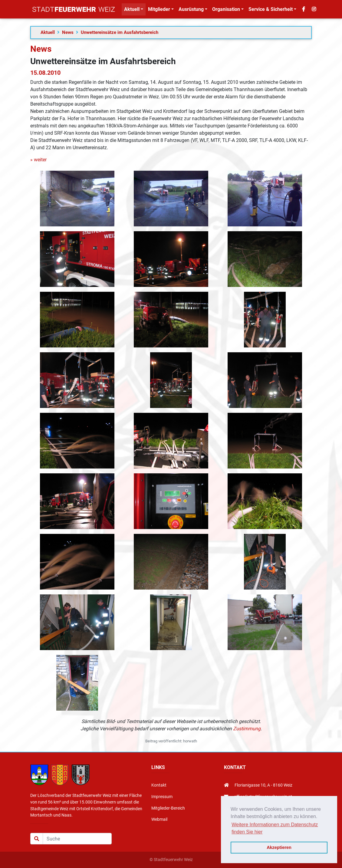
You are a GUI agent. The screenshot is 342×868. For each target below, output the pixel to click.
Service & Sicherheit (271, 10)
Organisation (226, 10)
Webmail (159, 819)
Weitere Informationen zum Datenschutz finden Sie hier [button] (275, 828)
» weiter (38, 160)
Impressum (162, 797)
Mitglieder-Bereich (168, 808)
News (68, 32)
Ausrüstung (191, 10)
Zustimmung (247, 729)
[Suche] (77, 839)
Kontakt (159, 785)
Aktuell (132, 10)
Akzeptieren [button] (279, 847)
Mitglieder (159, 10)
